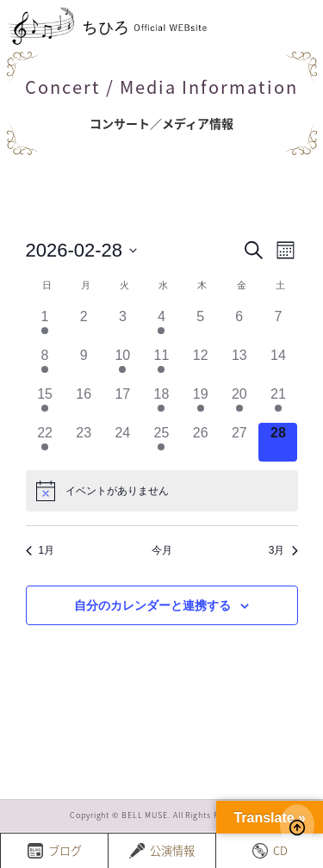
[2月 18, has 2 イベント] (161, 403)
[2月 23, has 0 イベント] (84, 442)
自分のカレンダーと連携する (152, 605)
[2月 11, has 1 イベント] (161, 365)
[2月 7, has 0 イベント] (278, 326)
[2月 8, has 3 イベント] (45, 365)
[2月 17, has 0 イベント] (123, 403)
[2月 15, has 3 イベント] (45, 403)
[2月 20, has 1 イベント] (239, 403)
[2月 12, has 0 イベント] (200, 365)
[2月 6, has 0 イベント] (239, 326)
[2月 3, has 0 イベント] (123, 326)
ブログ (55, 850)
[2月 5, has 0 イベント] (200, 326)
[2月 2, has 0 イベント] (84, 326)
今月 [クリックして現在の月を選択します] (162, 550)
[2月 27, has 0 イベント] (239, 442)
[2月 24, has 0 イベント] (123, 442)
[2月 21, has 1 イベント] (278, 403)
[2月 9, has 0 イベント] (84, 365)
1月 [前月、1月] (40, 550)
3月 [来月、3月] (283, 550)
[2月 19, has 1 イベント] (200, 403)
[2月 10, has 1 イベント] (123, 365)
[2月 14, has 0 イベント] (278, 365)
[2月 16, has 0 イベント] (84, 403)
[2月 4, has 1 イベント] (161, 326)
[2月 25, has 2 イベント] (161, 442)
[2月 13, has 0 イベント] (239, 365)
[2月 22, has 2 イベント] (45, 442)
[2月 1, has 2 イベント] (45, 326)
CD (270, 850)
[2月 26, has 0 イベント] (200, 442)
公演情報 (162, 850)
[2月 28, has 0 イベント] (278, 442)
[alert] (162, 491)
